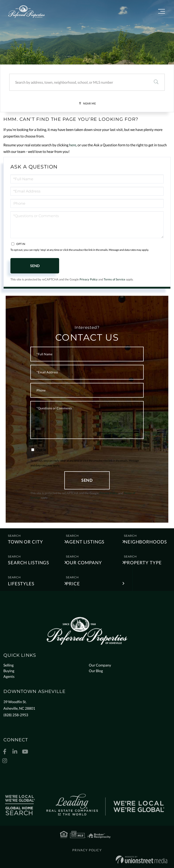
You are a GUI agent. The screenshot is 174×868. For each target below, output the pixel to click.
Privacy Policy (89, 279)
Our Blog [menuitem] (96, 671)
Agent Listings (85, 542)
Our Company (84, 562)
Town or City (25, 542)
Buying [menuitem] (9, 671)
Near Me (89, 103)
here (73, 145)
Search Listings (29, 562)
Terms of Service (115, 279)
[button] (156, 82)
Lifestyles (21, 583)
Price (73, 583)
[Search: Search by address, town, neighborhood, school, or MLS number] (79, 82)
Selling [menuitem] (8, 665)
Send (35, 266)
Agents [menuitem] (9, 676)
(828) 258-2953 (16, 715)
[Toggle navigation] (162, 12)
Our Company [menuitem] (100, 665)
